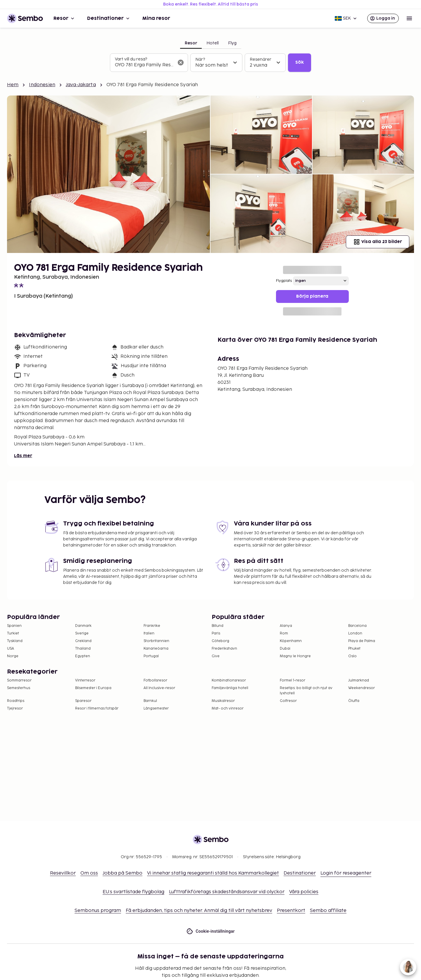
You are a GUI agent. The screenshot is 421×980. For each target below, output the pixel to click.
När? (200, 59)
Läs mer (23, 456)
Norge (13, 656)
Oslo (352, 656)
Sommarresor (19, 680)
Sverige (82, 633)
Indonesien (42, 85)
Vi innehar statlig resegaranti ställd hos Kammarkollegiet (213, 873)
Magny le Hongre (295, 656)
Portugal (151, 656)
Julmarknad (359, 680)
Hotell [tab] (213, 43)
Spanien (14, 626)
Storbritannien (156, 641)
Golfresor (288, 701)
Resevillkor (63, 873)
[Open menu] (409, 18)
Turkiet (13, 633)
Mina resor (156, 18)
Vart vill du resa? (131, 59)
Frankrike (152, 626)
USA (11, 649)
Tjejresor (15, 708)
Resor (64, 18)
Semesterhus (19, 688)
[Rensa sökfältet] (181, 63)
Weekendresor (362, 688)
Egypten (83, 656)
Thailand (83, 649)
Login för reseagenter (346, 873)
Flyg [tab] (232, 43)
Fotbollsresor (155, 680)
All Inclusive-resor (159, 688)
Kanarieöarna (156, 649)
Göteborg (220, 641)
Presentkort (291, 911)
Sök (300, 62)
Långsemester (156, 708)
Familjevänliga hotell (230, 688)
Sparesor (83, 701)
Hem (13, 85)
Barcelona (357, 626)
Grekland (83, 641)
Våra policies (304, 892)
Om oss (89, 873)
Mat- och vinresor (228, 708)
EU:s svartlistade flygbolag (133, 892)
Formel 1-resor (293, 680)
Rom (284, 633)
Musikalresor (223, 701)
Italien (149, 633)
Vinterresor (85, 680)
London (355, 633)
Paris (216, 633)
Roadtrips (16, 701)
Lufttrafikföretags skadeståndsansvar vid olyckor (227, 892)
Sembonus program (98, 911)
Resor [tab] (191, 43)
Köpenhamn (291, 641)
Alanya (286, 626)
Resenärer (260, 59)
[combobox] (144, 65)
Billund (218, 626)
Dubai (285, 649)
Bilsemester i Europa (93, 688)
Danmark (83, 626)
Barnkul (150, 701)
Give (216, 656)
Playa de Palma (362, 641)
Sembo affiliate (328, 911)
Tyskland (15, 641)
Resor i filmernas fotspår (97, 708)
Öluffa (354, 701)
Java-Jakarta (81, 85)
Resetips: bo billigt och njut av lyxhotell (306, 691)
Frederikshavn (224, 649)
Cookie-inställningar (210, 931)
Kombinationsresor (229, 680)
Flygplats (284, 281)
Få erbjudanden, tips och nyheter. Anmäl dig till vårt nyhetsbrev (199, 911)
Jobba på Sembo (122, 873)
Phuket (354, 649)
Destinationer (109, 18)
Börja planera (312, 296)
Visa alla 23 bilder (378, 242)
